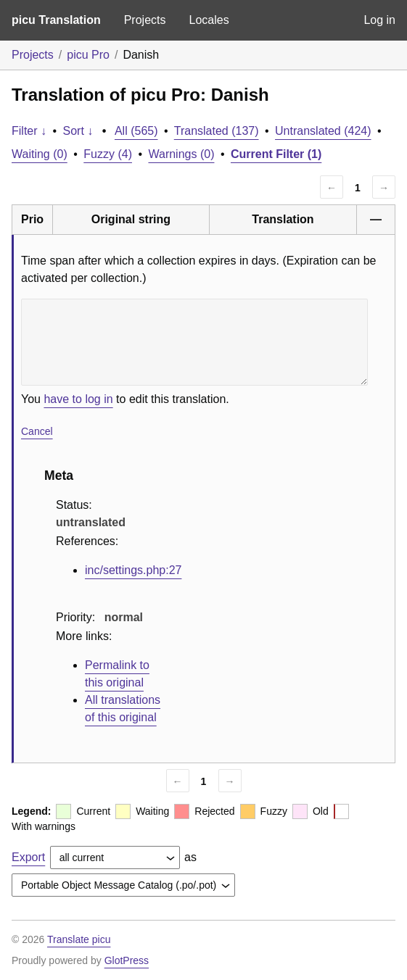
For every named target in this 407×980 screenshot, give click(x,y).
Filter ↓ (29, 131)
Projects (145, 20)
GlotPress (127, 960)
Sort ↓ (78, 131)
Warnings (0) (181, 154)
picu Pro (88, 55)
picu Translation (56, 20)
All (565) (136, 131)
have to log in (78, 399)
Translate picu (79, 939)
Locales (209, 20)
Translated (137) (217, 131)
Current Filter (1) (276, 154)
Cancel (37, 431)
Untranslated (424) (323, 131)
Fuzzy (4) (108, 154)
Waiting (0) (40, 154)
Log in (379, 20)
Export (28, 857)
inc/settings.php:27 (133, 570)
